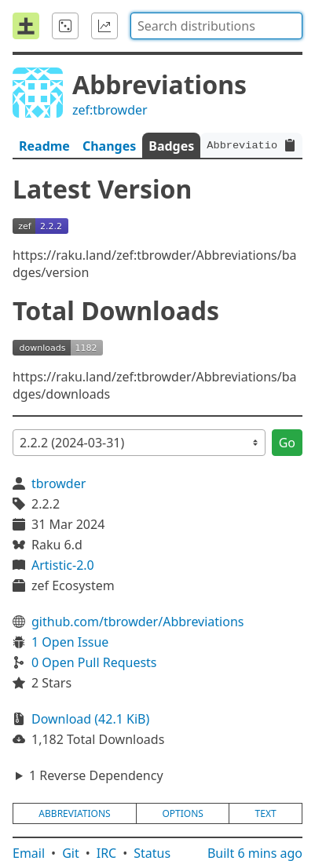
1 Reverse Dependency (96, 775)
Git (71, 853)
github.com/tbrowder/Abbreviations (137, 622)
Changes (109, 146)
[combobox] (216, 26)
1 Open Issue (70, 642)
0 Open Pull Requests (94, 662)
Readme (44, 146)
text (266, 813)
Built (255, 853)
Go (287, 443)
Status (152, 853)
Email (29, 853)
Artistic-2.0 (63, 565)
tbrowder (59, 483)
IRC (107, 853)
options (182, 813)
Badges (171, 146)
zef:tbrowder (110, 110)
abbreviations (74, 813)
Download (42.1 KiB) (90, 719)
